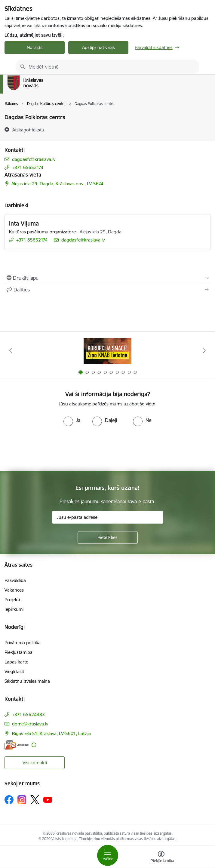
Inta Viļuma (24, 223)
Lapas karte (16, 662)
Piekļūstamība (18, 652)
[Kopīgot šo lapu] (107, 290)
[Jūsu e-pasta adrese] (108, 517)
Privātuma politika (23, 643)
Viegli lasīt (14, 671)
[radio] (72, 420)
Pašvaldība (15, 580)
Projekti (12, 600)
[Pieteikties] (108, 537)
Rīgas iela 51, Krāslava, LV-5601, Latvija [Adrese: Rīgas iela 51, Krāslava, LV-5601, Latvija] (51, 733)
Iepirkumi (14, 609)
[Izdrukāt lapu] (107, 278)
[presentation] (108, 449)
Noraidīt (35, 47)
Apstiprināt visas (98, 47)
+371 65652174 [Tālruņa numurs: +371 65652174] (28, 167)
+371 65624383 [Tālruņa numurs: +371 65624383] (28, 714)
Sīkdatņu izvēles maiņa (27, 681)
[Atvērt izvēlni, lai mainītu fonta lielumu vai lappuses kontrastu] (161, 857)
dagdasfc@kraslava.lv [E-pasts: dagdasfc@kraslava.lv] (34, 159)
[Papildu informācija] (34, 745)
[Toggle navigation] (108, 855)
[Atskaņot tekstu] (28, 130)
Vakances (14, 590)
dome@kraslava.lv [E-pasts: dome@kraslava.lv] (30, 724)
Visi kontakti (35, 763)
